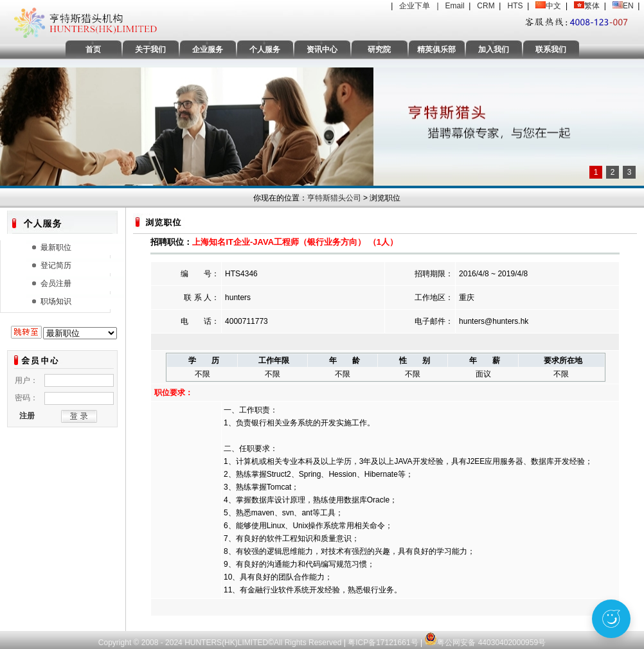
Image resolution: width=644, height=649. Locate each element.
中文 (553, 6)
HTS (515, 6)
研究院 (379, 49)
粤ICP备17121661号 (383, 643)
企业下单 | (422, 6)
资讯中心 (322, 49)
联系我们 (551, 49)
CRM (486, 6)
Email (455, 6)
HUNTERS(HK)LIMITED (226, 643)
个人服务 (265, 49)
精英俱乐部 (436, 49)
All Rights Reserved (309, 643)
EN (628, 6)
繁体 (592, 6)
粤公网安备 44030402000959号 (485, 636)
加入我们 (494, 49)
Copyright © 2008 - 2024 (141, 643)
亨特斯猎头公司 (334, 198)
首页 (93, 49)
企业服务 (208, 49)
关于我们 (150, 49)
